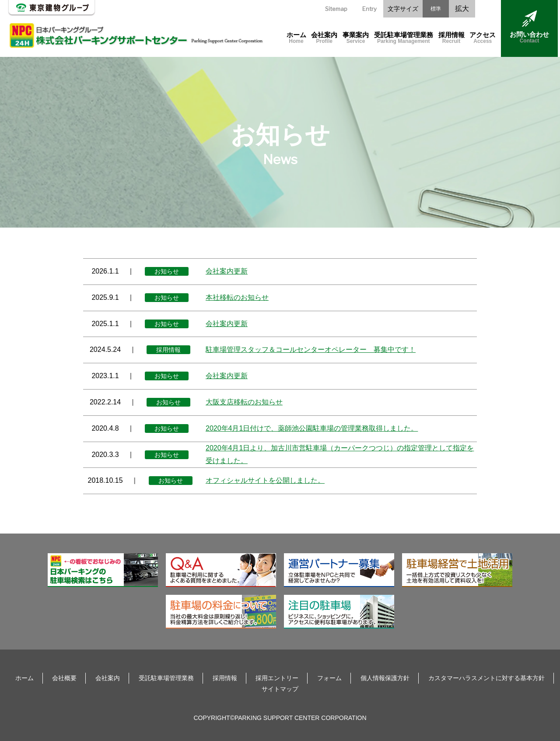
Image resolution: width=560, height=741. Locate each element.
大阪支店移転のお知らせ (244, 402)
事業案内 (356, 38)
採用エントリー (277, 678)
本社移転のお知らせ (237, 297)
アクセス (483, 38)
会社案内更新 (227, 271)
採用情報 (451, 38)
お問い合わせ (529, 27)
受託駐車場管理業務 (404, 38)
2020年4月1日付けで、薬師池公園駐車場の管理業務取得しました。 (312, 428)
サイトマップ (280, 689)
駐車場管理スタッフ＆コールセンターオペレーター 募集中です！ (311, 349)
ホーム (296, 38)
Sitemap (336, 9)
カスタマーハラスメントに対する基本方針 (486, 678)
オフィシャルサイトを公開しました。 (265, 480)
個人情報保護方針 (385, 678)
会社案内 (324, 38)
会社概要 (64, 678)
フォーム (329, 678)
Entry (369, 9)
